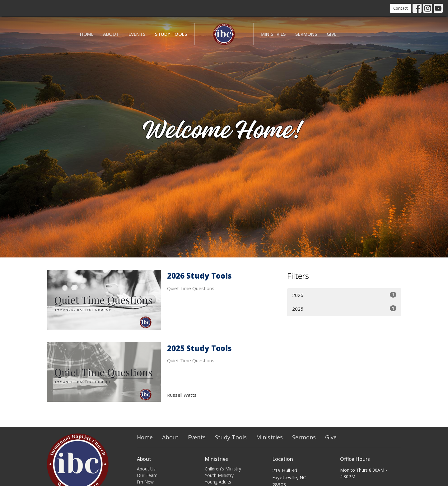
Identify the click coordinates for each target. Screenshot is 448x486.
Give (332, 34)
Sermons (306, 34)
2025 (344, 309)
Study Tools (171, 34)
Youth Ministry (219, 475)
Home (87, 34)
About (111, 34)
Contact (401, 8)
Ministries (273, 34)
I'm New (145, 482)
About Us (146, 469)
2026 (344, 295)
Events (137, 34)
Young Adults (218, 482)
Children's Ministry (223, 469)
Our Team (147, 475)
